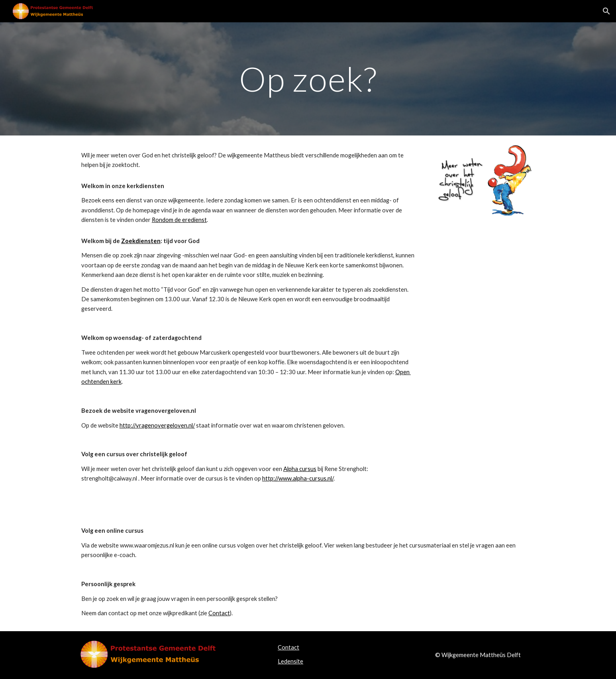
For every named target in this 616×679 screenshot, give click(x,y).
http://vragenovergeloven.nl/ (157, 425)
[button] (606, 11)
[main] (308, 79)
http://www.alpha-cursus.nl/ (298, 478)
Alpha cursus (300, 469)
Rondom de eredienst (179, 220)
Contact (219, 613)
